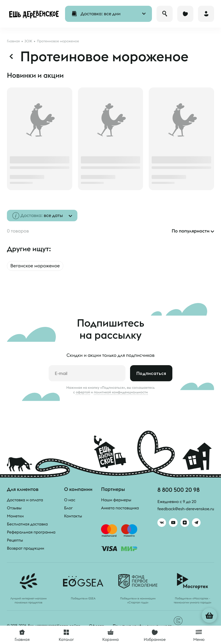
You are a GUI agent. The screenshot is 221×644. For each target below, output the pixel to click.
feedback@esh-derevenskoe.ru (186, 509)
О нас (70, 500)
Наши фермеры (116, 500)
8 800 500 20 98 (179, 490)
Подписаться (151, 373)
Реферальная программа (31, 532)
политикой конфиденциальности (121, 392)
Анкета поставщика (120, 508)
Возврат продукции (25, 548)
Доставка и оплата (25, 500)
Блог (68, 508)
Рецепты (15, 540)
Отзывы (14, 508)
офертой (83, 392)
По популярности (190, 231)
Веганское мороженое (35, 266)
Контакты (73, 516)
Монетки (15, 516)
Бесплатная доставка (27, 524)
